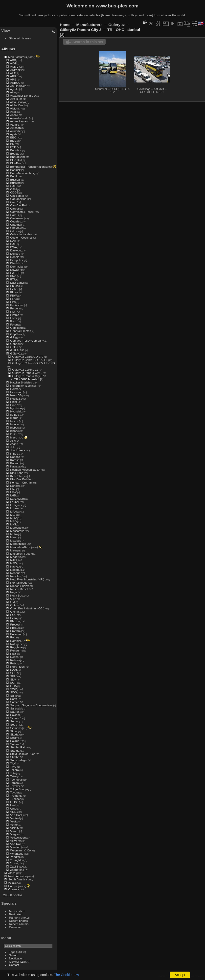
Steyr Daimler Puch (23, 754)
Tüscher (15, 799)
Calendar (15, 927)
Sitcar (14, 731)
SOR (13, 683)
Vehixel (15, 818)
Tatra (13, 776)
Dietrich (15, 263)
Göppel (15, 344)
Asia (11, 883)
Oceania (14, 889)
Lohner (15, 508)
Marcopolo (17, 528)
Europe (13, 886)
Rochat (15, 657)
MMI (13, 524)
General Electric (21, 331)
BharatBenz (18, 157)
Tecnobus (16, 779)
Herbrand (16, 392)
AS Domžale (18, 86)
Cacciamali (17, 196)
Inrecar (15, 424)
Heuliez (15, 398)
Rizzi (13, 654)
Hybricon (16, 408)
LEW (13, 492)
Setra (14, 724)
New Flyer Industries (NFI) (27, 579)
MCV (13, 518)
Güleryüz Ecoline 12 (25, 369)
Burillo (14, 176)
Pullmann (16, 634)
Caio (13, 202)
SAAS (14, 670)
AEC (13, 73)
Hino (13, 405)
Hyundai (15, 411)
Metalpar (16, 550)
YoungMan (17, 860)
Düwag (15, 270)
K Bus (14, 453)
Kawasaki (16, 466)
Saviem (15, 715)
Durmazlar (17, 266)
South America (18, 879)
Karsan (15, 463)
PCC (13, 615)
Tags (12, 952)
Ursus (14, 808)
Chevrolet (16, 228)
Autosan (15, 128)
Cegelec (15, 221)
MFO (13, 521)
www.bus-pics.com (117, 6)
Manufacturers (17, 57)
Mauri (14, 537)
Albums (8, 49)
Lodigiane (16, 505)
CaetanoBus (18, 199)
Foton (14, 324)
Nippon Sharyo (20, 586)
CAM (13, 189)
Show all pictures (20, 38)
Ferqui (14, 308)
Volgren (15, 834)
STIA (13, 686)
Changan (16, 225)
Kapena (15, 457)
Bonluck (15, 170)
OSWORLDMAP (20, 962)
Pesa (13, 618)
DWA (13, 247)
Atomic (15, 124)
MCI (13, 515)
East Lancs (17, 283)
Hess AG (16, 395)
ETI (12, 279)
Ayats (14, 134)
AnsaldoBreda (19, 118)
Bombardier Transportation (27, 167)
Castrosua (17, 218)
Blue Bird (16, 160)
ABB (13, 60)
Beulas (15, 153)
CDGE (14, 192)
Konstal (15, 486)
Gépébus (16, 334)
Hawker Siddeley (21, 382)
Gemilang (16, 328)
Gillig (13, 337)
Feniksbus (17, 305)
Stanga (15, 750)
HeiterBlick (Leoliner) (24, 386)
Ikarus (14, 418)
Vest (13, 821)
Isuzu (14, 434)
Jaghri (14, 444)
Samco (15, 702)
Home (65, 25)
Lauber (15, 502)
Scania (15, 718)
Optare (15, 605)
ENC (13, 276)
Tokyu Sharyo (19, 789)
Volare (14, 831)
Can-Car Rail (19, 205)
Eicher (14, 289)
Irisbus (14, 427)
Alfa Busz (16, 99)
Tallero (14, 770)
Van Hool (16, 815)
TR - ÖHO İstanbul (27, 379)
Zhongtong (17, 870)
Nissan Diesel (19, 589)
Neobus (15, 573)
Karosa (15, 460)
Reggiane (16, 647)
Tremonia (16, 796)
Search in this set (88, 42)
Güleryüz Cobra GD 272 (28, 357)
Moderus (16, 557)
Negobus (16, 570)
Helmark (16, 389)
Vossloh (15, 847)
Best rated (16, 914)
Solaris (15, 741)
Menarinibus (18, 544)
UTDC (14, 802)
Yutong (15, 863)
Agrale (14, 89)
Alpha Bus (17, 105)
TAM (13, 763)
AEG (13, 76)
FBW (13, 295)
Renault (15, 650)
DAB (13, 241)
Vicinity (15, 828)
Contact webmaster (193, 976)
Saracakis (17, 708)
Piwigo (175, 976)
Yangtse (15, 857)
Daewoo (15, 250)
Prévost (15, 624)
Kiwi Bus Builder (21, 479)
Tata (13, 773)
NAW (13, 563)
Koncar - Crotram (21, 482)
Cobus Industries (21, 234)
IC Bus (14, 415)
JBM (13, 441)
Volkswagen (18, 837)
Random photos (19, 917)
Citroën (15, 231)
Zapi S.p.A (17, 866)
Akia (13, 92)
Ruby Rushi (18, 667)
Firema (15, 315)
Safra (14, 699)
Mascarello (17, 531)
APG (13, 79)
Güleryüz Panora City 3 (27, 376)
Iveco (14, 437)
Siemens (16, 728)
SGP (13, 673)
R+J (13, 637)
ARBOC (15, 83)
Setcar (14, 721)
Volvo (14, 841)
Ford (13, 321)
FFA (13, 299)
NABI (13, 560)
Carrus (14, 215)
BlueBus (16, 163)
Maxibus (16, 540)
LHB (13, 495)
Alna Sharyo (18, 102)
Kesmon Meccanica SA (25, 470)
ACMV (14, 67)
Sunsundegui (19, 760)
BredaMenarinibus (22, 173)
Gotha (14, 347)
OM (12, 602)
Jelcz (13, 447)
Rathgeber (17, 644)
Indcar (14, 421)
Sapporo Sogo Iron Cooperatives (31, 705)
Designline (17, 260)
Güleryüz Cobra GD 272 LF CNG (34, 363)
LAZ (13, 489)
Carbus (15, 208)
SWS (13, 692)
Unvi (13, 805)
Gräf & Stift (17, 350)
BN (12, 144)
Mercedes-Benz (20, 547)
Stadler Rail (18, 747)
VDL (13, 812)
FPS (13, 302)
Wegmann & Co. (21, 850)
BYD (13, 147)
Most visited (17, 911)
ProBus (15, 628)
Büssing (15, 183)
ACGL (14, 63)
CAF (13, 186)
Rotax (14, 663)
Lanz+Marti (17, 499)
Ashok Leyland (20, 121)
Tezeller (15, 786)
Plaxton (15, 621)
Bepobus (16, 150)
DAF (13, 244)
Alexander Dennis (22, 95)
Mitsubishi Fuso (20, 554)
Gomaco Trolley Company (27, 340)
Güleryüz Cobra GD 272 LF (30, 360)
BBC (13, 137)
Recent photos (19, 921)
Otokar (14, 612)
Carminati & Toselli (22, 212)
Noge (14, 592)
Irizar (13, 431)
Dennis (15, 257)
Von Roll (16, 844)
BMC (13, 141)
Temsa (14, 783)
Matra (14, 534)
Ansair (14, 115)
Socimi (14, 738)
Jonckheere (18, 450)
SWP (13, 689)
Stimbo (15, 757)
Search (14, 955)
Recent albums (19, 924)
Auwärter (16, 131)
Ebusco (15, 286)
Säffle (14, 695)
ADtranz (15, 70)
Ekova (14, 292)
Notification (16, 958)
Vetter (14, 825)
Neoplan (16, 576)
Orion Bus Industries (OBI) (27, 608)
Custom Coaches (21, 237)
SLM (13, 679)
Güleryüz (16, 353)
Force (14, 318)
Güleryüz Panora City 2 (27, 373)
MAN (13, 511)
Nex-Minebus (19, 583)
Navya (14, 566)
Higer (14, 402)
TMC (13, 767)
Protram (15, 631)
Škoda (14, 734)
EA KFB (15, 273)
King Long (17, 473)
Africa (12, 873)
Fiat (13, 312)
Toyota (14, 792)
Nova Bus (16, 595)
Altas (13, 112)
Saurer (14, 712)
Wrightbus (17, 854)
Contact (14, 965)
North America (17, 876)
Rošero (15, 660)
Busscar (15, 179)
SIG (13, 676)
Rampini (15, 641)
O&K (13, 599)
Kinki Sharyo (18, 476)
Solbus (15, 744)
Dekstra (15, 254)
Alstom (15, 108)
